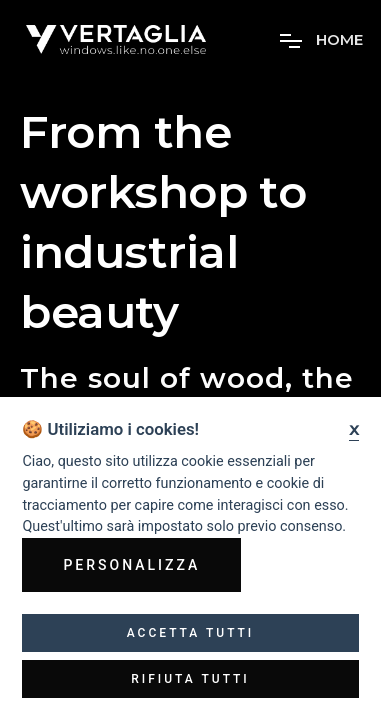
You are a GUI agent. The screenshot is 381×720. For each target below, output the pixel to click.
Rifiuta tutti (190, 679)
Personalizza (131, 565)
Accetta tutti (191, 633)
